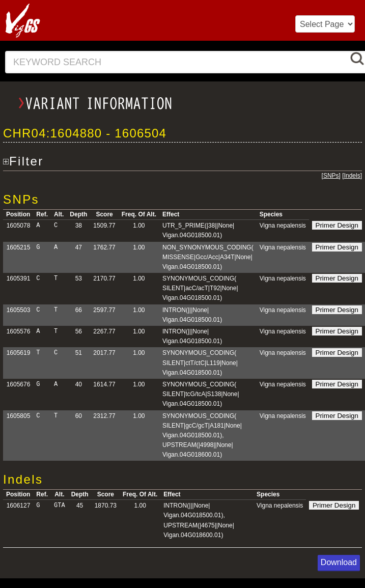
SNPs (331, 176)
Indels (352, 176)
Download (339, 562)
